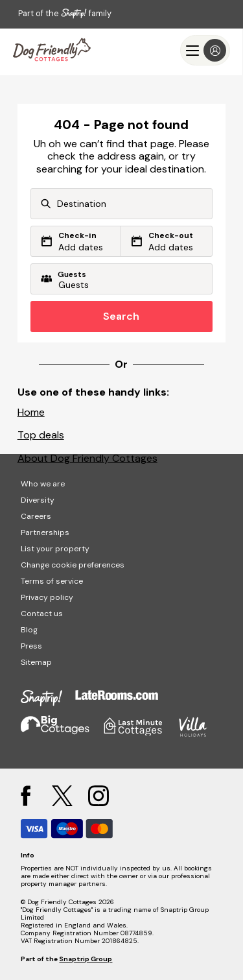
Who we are (43, 484)
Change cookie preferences (73, 565)
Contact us (42, 614)
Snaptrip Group (86, 959)
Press (31, 646)
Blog (29, 630)
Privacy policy (47, 597)
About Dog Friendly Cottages (87, 458)
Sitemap (36, 662)
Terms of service (52, 581)
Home (31, 412)
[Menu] (205, 50)
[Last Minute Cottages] (52, 50)
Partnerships (45, 532)
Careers (36, 516)
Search (121, 316)
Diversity (38, 500)
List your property (55, 549)
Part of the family (65, 13)
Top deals (41, 435)
